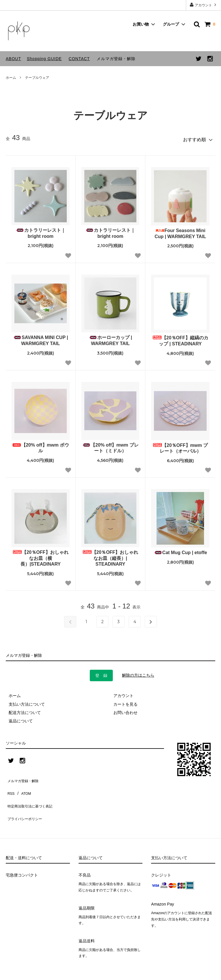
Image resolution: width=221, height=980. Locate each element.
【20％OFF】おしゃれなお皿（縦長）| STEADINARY (110, 556)
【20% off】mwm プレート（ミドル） (110, 445)
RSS (10, 785)
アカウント (204, 5)
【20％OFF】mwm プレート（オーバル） (180, 446)
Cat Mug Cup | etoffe (180, 550)
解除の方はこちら (138, 673)
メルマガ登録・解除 (116, 59)
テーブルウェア (37, 78)
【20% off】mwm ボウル (41, 445)
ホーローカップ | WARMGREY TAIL (110, 338)
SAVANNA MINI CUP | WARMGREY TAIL (40, 338)
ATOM (23, 785)
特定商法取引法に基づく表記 (32, 793)
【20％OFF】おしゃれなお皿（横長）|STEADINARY (41, 556)
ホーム (11, 78)
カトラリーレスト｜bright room (41, 231)
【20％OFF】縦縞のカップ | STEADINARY (180, 338)
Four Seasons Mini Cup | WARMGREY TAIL (180, 231)
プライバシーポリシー (26, 802)
